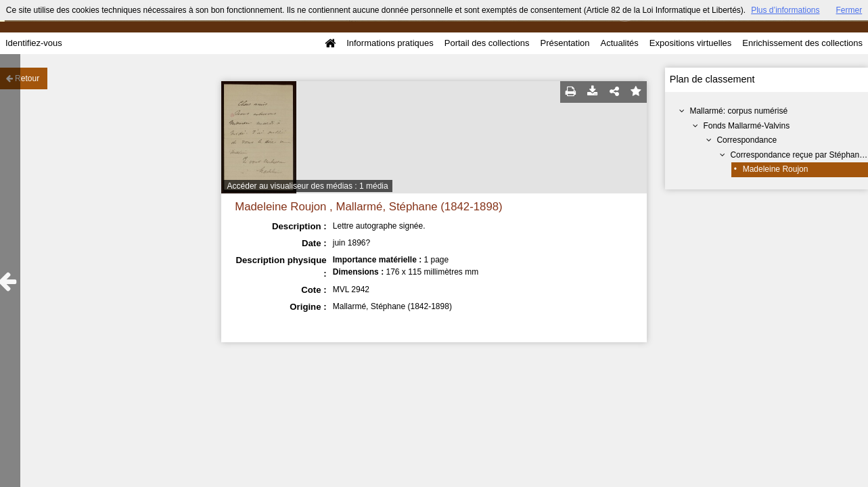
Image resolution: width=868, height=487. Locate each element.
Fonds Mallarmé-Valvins (746, 126)
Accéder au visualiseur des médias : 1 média (308, 186)
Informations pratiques (390, 43)
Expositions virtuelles (690, 43)
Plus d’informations (785, 10)
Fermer (849, 10)
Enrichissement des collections (802, 43)
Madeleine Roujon (776, 169)
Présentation (565, 43)
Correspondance (747, 140)
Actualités (619, 43)
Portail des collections (487, 43)
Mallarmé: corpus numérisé (738, 111)
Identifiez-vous (34, 43)
